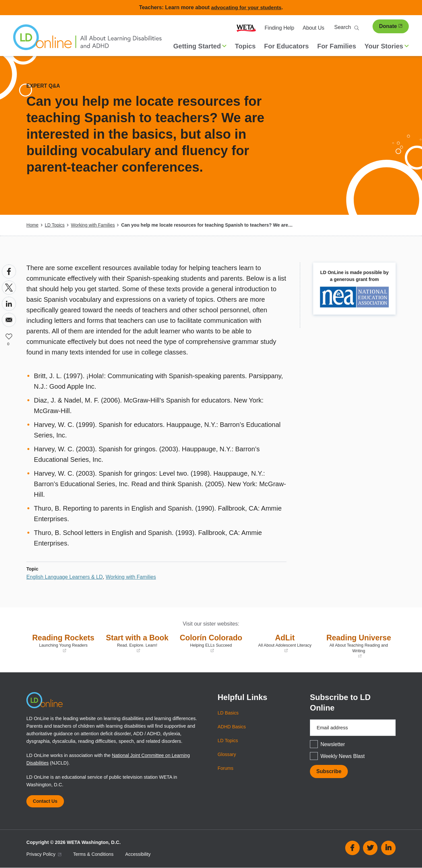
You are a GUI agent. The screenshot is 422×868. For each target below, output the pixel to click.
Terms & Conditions (94, 854)
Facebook (352, 848)
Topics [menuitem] (245, 46)
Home (32, 225)
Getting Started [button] (200, 46)
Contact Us (45, 801)
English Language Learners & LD (65, 577)
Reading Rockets (63, 643)
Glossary (227, 754)
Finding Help (280, 28)
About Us (314, 28)
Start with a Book (137, 643)
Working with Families (94, 225)
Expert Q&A (44, 86)
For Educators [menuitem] (286, 46)
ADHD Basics (232, 726)
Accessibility (139, 854)
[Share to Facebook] (9, 271)
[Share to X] (9, 287)
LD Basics (228, 713)
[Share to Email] (9, 320)
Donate (391, 26)
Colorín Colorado (211, 643)
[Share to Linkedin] (9, 303)
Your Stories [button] (387, 46)
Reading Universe (359, 646)
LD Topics (55, 225)
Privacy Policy (44, 854)
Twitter (370, 848)
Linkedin (388, 848)
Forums (226, 768)
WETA (246, 28)
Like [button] (9, 336)
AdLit (285, 643)
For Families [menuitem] (337, 46)
